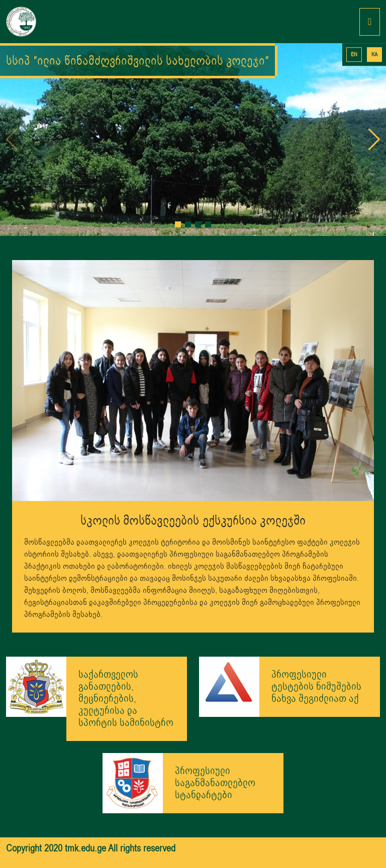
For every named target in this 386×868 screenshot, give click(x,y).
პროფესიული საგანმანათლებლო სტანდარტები (215, 783)
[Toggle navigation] (370, 22)
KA (374, 54)
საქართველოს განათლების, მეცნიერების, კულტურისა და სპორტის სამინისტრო (126, 699)
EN (354, 54)
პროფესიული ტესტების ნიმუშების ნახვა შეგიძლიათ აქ (316, 687)
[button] (178, 224)
